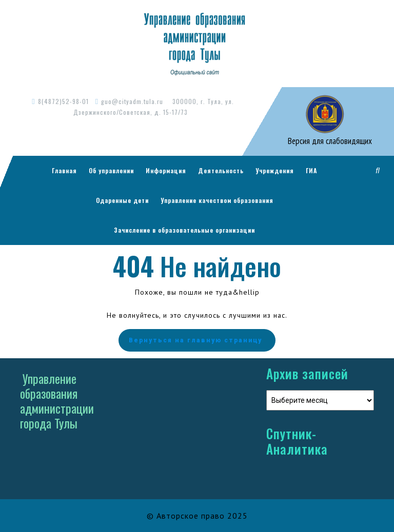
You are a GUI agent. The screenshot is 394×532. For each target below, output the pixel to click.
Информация (166, 170)
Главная (64, 170)
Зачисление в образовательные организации (184, 230)
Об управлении (111, 170)
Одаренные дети (122, 200)
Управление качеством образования (217, 200)
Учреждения (275, 170)
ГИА (311, 170)
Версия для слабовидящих (329, 141)
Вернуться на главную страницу (197, 340)
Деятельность (221, 170)
